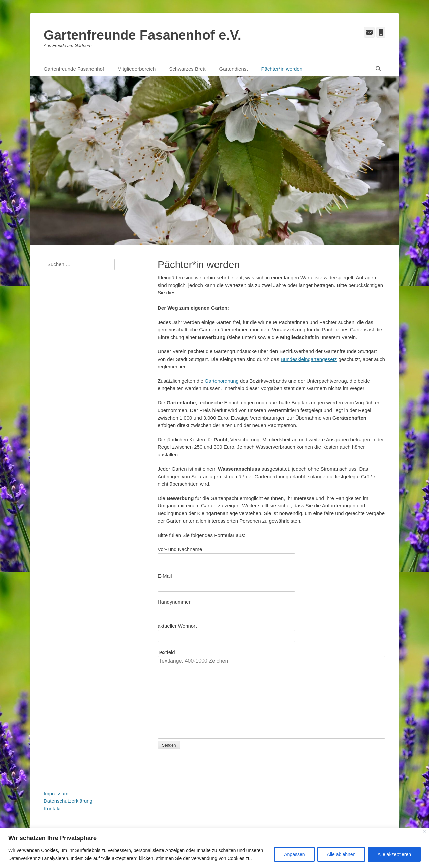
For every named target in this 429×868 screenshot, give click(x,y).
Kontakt (52, 808)
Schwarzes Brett (187, 69)
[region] (214, 848)
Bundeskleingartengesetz (309, 359)
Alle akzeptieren (394, 854)
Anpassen (294, 854)
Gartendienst (234, 69)
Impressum (56, 793)
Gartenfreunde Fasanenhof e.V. (142, 35)
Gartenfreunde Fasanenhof (74, 69)
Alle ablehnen (341, 854)
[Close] (424, 831)
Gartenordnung (222, 381)
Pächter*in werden (282, 69)
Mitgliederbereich (136, 69)
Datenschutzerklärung (68, 801)
